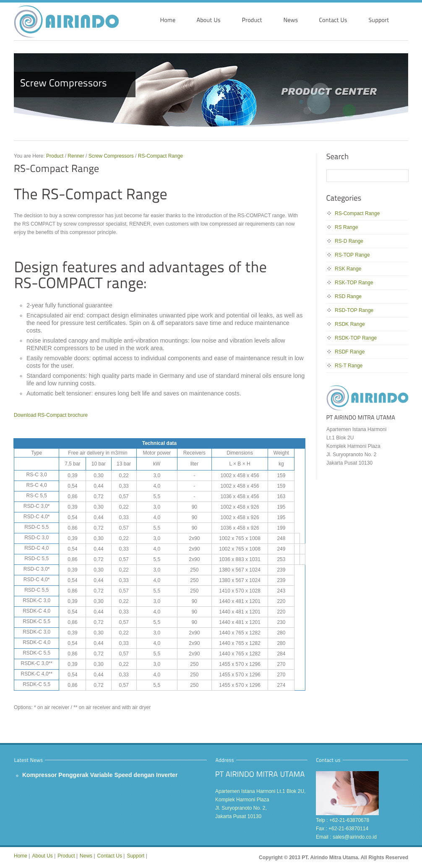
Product (55, 156)
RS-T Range (349, 366)
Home (21, 856)
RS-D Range (349, 241)
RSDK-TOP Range (356, 338)
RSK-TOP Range (354, 283)
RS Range (346, 227)
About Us (42, 856)
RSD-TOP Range (354, 310)
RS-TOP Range (352, 255)
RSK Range (348, 269)
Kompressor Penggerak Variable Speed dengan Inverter (100, 775)
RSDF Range (350, 352)
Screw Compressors (111, 156)
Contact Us (110, 856)
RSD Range (348, 296)
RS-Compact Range (160, 156)
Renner (76, 156)
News (86, 856)
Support (135, 856)
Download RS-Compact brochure (51, 415)
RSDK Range (350, 324)
